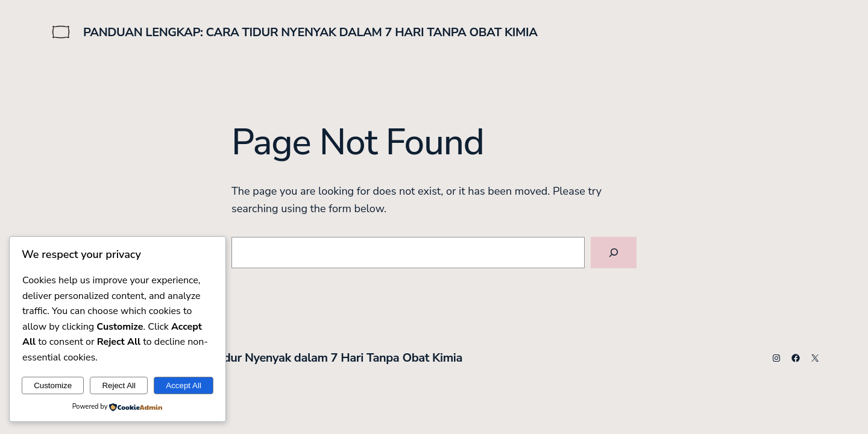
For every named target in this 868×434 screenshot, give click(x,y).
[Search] (614, 253)
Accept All (184, 385)
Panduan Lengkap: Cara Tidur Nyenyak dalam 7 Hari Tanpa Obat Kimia (310, 32)
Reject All (119, 385)
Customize (53, 385)
